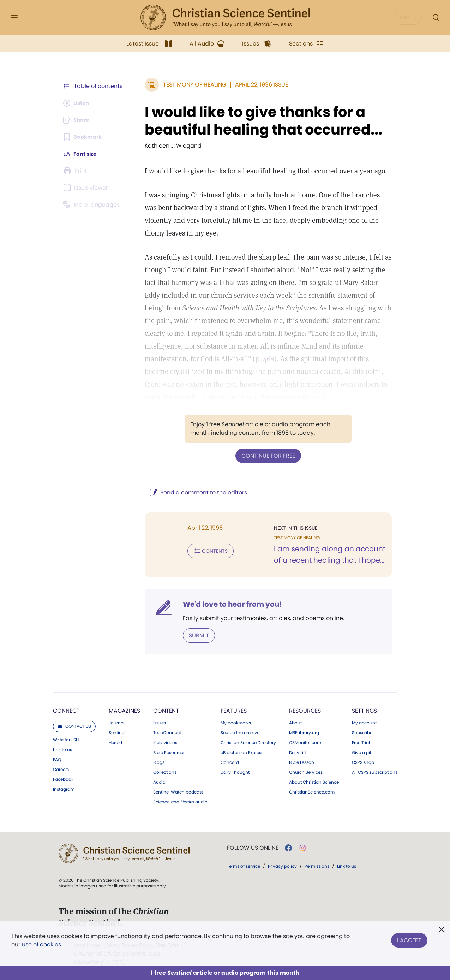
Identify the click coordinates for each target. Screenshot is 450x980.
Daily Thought (235, 772)
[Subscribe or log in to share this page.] (78, 120)
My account (364, 722)
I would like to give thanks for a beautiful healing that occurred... (260, 121)
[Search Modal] (436, 18)
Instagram (64, 789)
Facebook (63, 779)
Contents (207, 550)
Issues (160, 722)
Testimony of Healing (191, 85)
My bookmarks (236, 722)
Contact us (74, 726)
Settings (364, 710)
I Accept (409, 939)
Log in (408, 18)
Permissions (317, 865)
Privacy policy (282, 865)
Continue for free (266, 455)
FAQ (57, 759)
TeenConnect (167, 732)
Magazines (124, 710)
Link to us (62, 749)
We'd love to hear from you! (229, 604)
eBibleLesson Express (242, 752)
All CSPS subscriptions (375, 772)
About (295, 722)
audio (180, 801)
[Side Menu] (14, 18)
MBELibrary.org (304, 732)
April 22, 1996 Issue (258, 85)
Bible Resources (169, 752)
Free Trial (361, 742)
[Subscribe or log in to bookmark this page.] (84, 137)
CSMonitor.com (305, 742)
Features (234, 710)
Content (166, 710)
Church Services (306, 772)
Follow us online (253, 847)
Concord (230, 762)
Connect (66, 710)
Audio (159, 782)
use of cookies (41, 945)
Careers (61, 769)
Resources (305, 710)
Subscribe (362, 732)
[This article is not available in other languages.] (93, 205)
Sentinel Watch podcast (178, 791)
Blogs (159, 762)
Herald (115, 742)
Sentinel (117, 732)
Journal (117, 722)
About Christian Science (314, 782)
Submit (195, 635)
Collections (165, 772)
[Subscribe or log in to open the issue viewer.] (87, 188)
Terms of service (244, 865)
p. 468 (261, 359)
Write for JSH (66, 739)
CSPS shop (363, 762)
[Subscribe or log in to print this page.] (76, 171)
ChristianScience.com (312, 791)
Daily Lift (298, 752)
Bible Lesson (302, 762)
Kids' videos (165, 742)
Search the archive (240, 732)
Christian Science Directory (248, 742)
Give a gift (362, 752)
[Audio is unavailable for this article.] (78, 103)
